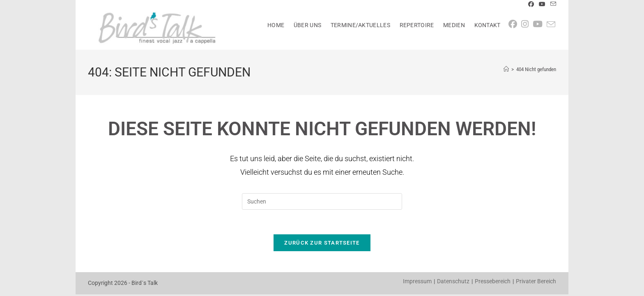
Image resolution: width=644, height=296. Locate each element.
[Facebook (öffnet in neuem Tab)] (531, 5)
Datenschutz (453, 282)
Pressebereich (493, 282)
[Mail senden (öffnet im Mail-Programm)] (552, 5)
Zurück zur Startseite (322, 243)
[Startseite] (506, 69)
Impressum (417, 282)
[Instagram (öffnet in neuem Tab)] (527, 24)
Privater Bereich (536, 282)
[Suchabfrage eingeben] (322, 201)
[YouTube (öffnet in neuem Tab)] (542, 5)
